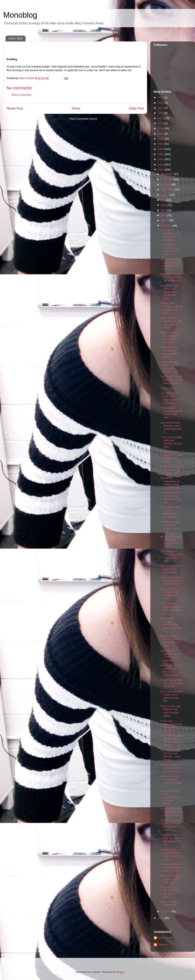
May (164, 210)
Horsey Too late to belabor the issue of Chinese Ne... (171, 670)
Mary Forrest (165, 938)
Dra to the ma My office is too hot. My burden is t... (171, 277)
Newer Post (15, 108)
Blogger (120, 972)
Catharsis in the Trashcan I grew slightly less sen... (171, 457)
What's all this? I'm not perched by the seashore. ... (171, 768)
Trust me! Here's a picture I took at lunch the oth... (171, 867)
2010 (161, 128)
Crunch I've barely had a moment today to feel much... (171, 825)
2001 (161, 918)
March (165, 220)
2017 (161, 108)
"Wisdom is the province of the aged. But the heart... (170, 264)
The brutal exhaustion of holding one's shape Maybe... (171, 483)
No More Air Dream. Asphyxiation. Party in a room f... (171, 625)
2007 (161, 144)
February (167, 226)
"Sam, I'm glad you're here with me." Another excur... (171, 323)
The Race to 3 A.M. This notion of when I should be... (171, 398)
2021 (161, 97)
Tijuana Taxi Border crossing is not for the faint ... (171, 308)
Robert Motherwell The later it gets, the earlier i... (171, 683)
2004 (161, 159)
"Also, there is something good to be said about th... (171, 608)
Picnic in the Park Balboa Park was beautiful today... (170, 711)
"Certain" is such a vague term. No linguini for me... (171, 812)
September (168, 189)
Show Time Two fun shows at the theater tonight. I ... (170, 338)
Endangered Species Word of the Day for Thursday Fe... (170, 656)
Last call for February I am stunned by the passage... (170, 235)
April (164, 215)
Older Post (136, 108)
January (166, 911)
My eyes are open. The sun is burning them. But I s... (171, 542)
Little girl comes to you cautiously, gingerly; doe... (171, 470)
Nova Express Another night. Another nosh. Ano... (170, 594)
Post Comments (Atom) (83, 119)
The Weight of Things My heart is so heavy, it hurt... (171, 556)
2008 (161, 139)
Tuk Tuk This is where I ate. (170, 903)
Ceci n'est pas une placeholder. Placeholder (171, 569)
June (164, 205)
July (164, 200)
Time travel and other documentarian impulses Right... (171, 797)
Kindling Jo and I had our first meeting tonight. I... (171, 781)
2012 (161, 123)
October (166, 184)
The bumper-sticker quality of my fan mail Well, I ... (171, 413)
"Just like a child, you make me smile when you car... (171, 497)
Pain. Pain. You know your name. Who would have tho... (169, 292)
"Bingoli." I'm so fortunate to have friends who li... (169, 352)
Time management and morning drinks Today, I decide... (171, 740)
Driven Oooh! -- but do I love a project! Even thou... (170, 641)
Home (76, 108)
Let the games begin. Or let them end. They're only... (170, 367)
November (168, 179)
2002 (161, 170)
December (168, 174)
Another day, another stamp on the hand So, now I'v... (171, 854)
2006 (161, 149)
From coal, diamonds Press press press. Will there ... (171, 726)
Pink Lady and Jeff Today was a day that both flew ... (171, 696)
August (166, 195)
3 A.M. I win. (167, 388)
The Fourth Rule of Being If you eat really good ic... (171, 380)
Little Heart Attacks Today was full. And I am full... (171, 581)
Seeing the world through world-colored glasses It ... (171, 427)
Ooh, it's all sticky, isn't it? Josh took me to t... (171, 879)
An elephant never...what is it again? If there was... (171, 250)
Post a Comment (21, 95)
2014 (161, 113)
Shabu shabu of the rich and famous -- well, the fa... (170, 755)
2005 (161, 154)
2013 (161, 118)
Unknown (163, 945)
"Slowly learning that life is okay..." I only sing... (170, 527)
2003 (161, 164)
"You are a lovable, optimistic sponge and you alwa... (171, 442)
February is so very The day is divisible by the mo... (171, 840)
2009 (161, 134)
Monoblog (20, 15)
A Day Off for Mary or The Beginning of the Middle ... (171, 512)
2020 (161, 103)
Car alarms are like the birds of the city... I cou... (171, 892)
